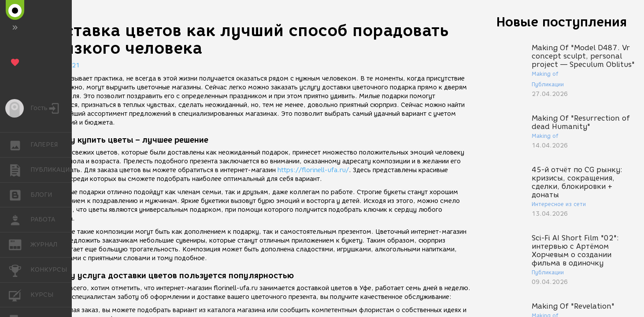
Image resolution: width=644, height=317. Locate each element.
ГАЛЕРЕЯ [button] (20, 145)
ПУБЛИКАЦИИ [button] (20, 170)
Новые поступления (562, 22)
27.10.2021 (62, 65)
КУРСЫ (20, 294)
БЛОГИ (20, 194)
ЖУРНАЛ (20, 244)
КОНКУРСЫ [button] (20, 270)
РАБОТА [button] (20, 220)
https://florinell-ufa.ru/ (313, 170)
